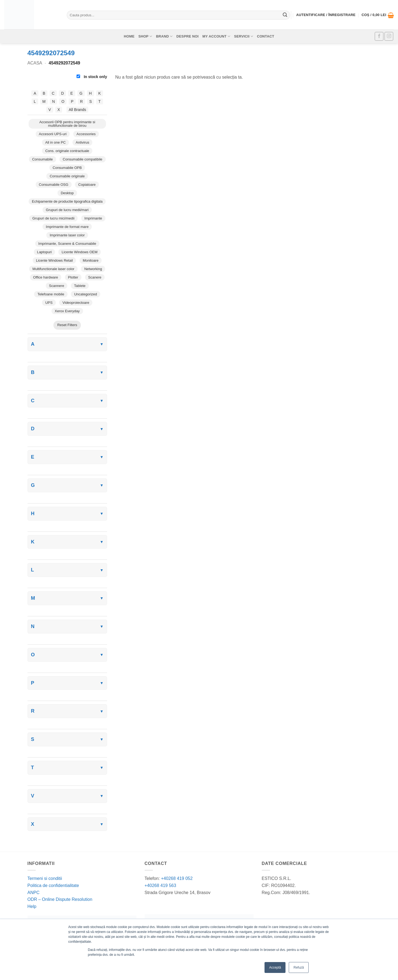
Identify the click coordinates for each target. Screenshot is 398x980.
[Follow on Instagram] (389, 36)
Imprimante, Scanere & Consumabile (67, 244)
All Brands (77, 110)
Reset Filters (67, 325)
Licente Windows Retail (54, 260)
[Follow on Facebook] (379, 36)
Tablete (80, 286)
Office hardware (46, 277)
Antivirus (83, 142)
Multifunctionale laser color (53, 269)
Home (129, 36)
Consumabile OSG (54, 185)
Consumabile (42, 159)
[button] (378, 15)
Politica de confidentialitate (53, 885)
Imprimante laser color (67, 235)
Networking (93, 269)
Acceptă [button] (275, 967)
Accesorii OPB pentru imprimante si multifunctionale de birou (67, 124)
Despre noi (188, 36)
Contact (265, 36)
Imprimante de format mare (67, 227)
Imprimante (93, 218)
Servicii (244, 36)
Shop (145, 36)
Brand (164, 36)
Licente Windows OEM (80, 252)
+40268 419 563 (160, 885)
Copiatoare (87, 185)
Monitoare (91, 260)
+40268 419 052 (176, 878)
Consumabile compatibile (82, 159)
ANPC (34, 893)
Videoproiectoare (76, 303)
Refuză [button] (299, 967)
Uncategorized (86, 294)
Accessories (86, 134)
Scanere (95, 277)
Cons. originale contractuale (67, 151)
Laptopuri (44, 252)
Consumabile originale (67, 176)
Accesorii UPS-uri (53, 134)
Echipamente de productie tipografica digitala (67, 201)
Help (32, 906)
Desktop (67, 193)
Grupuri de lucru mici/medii (54, 218)
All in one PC (55, 142)
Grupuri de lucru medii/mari (67, 210)
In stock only (92, 77)
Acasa (35, 63)
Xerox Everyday (67, 311)
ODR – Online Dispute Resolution (60, 899)
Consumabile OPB (67, 168)
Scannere (57, 286)
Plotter (73, 277)
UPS (49, 303)
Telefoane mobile (51, 294)
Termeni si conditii (45, 878)
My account (216, 36)
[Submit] (285, 15)
